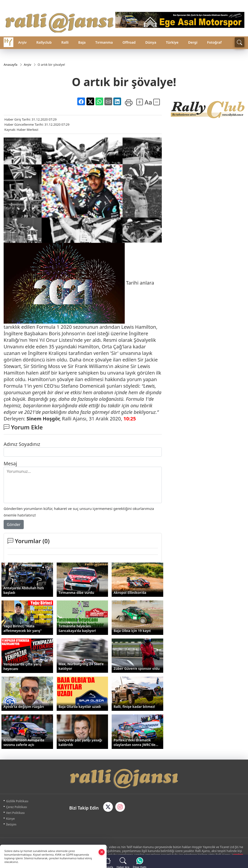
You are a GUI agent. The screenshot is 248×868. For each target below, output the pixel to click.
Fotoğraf (214, 42)
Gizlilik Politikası (17, 801)
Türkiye (172, 42)
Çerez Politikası (17, 807)
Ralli (65, 42)
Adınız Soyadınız (22, 444)
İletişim (11, 824)
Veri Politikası (15, 813)
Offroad (129, 42)
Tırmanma (104, 42)
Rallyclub (44, 42)
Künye (10, 819)
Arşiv (22, 42)
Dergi (193, 42)
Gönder (14, 524)
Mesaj (10, 463)
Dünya (151, 42)
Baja (82, 42)
